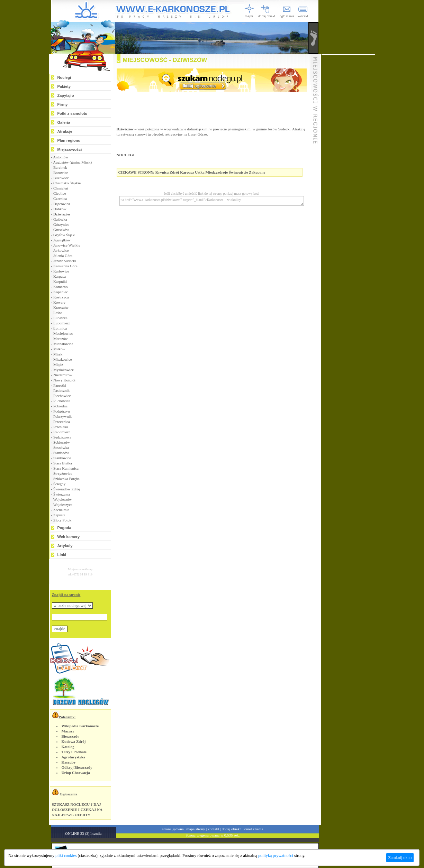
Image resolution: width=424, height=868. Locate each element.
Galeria (64, 122)
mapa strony (196, 829)
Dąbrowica (62, 204)
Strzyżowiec (63, 473)
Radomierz (62, 432)
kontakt (213, 829)
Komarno (61, 287)
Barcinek (60, 167)
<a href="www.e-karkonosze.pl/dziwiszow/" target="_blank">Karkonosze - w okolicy (212, 201)
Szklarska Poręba (66, 479)
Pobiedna (60, 406)
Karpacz (60, 276)
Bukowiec (61, 178)
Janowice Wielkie (67, 245)
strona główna (173, 829)
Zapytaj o (66, 95)
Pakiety (64, 86)
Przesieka (61, 427)
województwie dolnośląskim (186, 129)
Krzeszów (61, 307)
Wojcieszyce (63, 505)
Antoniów (61, 157)
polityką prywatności (276, 856)
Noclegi (64, 77)
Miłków (59, 349)
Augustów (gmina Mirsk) (72, 162)
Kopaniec (61, 292)
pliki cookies (66, 856)
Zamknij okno (400, 858)
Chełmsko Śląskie (67, 183)
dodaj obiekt (231, 829)
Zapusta (59, 515)
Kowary (59, 302)
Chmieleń (61, 188)
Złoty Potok (62, 520)
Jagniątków (62, 240)
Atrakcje (65, 131)
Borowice (61, 173)
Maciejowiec (63, 333)
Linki (62, 555)
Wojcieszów (63, 499)
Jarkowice (61, 250)
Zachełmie (61, 510)
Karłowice (61, 271)
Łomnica (60, 328)
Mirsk (58, 354)
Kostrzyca (61, 297)
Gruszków (61, 230)
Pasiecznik (61, 390)
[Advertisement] (348, 159)
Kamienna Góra (65, 266)
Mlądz (58, 364)
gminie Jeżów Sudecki (273, 129)
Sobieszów (62, 442)
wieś (141, 129)
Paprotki (60, 385)
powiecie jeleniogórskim (232, 129)
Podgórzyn (62, 411)
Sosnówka (61, 447)
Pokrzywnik (62, 416)
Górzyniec (61, 224)
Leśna (58, 313)
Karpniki (60, 281)
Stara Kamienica (66, 468)
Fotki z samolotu (73, 113)
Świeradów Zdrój (67, 489)
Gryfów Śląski (64, 235)
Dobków (60, 209)
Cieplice (60, 193)
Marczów (61, 339)
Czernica (60, 198)
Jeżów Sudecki (65, 261)
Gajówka (60, 219)
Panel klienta (253, 829)
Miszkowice (63, 359)
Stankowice (62, 458)
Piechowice (62, 396)
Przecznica (62, 422)
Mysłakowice (64, 370)
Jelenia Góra (63, 256)
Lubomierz (62, 323)
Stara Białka (63, 463)
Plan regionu (69, 140)
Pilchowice (62, 401)
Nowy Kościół (64, 380)
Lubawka (60, 318)
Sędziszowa (62, 437)
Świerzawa (62, 494)
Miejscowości (70, 149)
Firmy (63, 104)
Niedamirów (63, 375)
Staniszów (61, 453)
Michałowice (63, 344)
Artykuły (65, 546)
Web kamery (69, 537)
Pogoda (64, 528)
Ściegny (59, 484)
